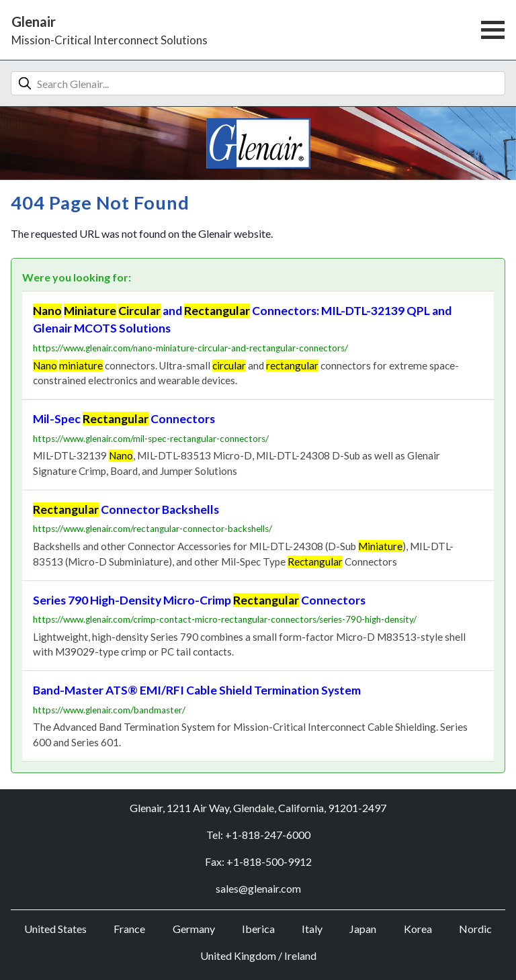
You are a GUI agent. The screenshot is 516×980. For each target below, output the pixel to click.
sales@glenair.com (258, 888)
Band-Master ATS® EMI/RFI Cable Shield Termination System (197, 690)
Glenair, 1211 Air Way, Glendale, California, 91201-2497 (258, 808)
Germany (194, 929)
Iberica (258, 929)
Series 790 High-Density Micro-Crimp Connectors (199, 600)
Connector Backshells (126, 509)
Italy (312, 929)
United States (55, 929)
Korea (418, 929)
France (129, 929)
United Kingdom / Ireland (258, 955)
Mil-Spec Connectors (124, 419)
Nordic (475, 929)
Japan (363, 929)
